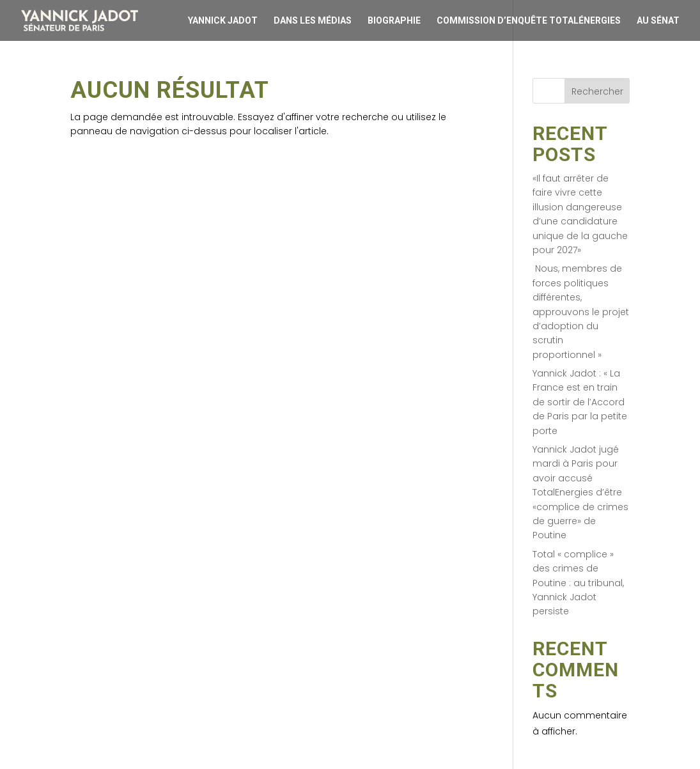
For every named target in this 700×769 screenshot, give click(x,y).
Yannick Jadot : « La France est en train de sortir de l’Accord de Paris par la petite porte (580, 402)
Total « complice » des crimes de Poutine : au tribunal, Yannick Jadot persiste (578, 583)
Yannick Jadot (223, 20)
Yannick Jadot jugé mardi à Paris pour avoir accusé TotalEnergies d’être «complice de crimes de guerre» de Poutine (580, 492)
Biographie (394, 20)
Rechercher (597, 91)
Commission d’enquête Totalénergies (529, 20)
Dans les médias (313, 20)
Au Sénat (658, 20)
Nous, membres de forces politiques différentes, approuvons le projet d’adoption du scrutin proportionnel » (581, 311)
